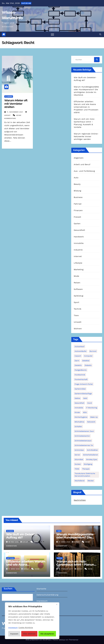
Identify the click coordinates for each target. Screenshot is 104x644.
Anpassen (14, 634)
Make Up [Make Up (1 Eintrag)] (94, 417)
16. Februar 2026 (66, 569)
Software (78, 289)
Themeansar (74, 640)
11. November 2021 (15, 112)
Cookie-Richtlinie (26, 628)
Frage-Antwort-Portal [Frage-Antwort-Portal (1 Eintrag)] (84, 384)
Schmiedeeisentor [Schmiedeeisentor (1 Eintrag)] (82, 436)
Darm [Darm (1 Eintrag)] (77, 361)
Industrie (78, 250)
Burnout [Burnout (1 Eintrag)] (93, 351)
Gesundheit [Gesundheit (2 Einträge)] (79, 403)
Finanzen (78, 210)
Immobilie (79, 243)
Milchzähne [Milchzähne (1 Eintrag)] (79, 422)
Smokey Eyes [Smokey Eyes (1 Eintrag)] (92, 459)
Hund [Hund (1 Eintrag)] (90, 403)
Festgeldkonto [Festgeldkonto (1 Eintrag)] (81, 370)
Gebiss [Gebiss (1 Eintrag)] (77, 398)
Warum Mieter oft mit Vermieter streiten (16, 104)
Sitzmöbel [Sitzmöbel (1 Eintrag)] (79, 459)
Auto (76, 178)
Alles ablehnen (29, 634)
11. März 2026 (14, 569)
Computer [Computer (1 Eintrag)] (88, 356)
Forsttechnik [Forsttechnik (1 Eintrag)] (80, 375)
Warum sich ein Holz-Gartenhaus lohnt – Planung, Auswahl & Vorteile (76, 565)
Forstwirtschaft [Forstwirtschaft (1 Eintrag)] (81, 379)
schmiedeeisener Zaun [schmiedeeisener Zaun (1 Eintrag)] (84, 431)
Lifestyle (78, 263)
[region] (32, 621)
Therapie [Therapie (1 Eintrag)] (86, 469)
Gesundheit (79, 230)
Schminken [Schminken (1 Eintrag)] (79, 450)
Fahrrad (78, 204)
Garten (77, 224)
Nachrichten (80, 500)
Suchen (8, 589)
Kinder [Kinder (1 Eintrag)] (77, 412)
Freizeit (77, 217)
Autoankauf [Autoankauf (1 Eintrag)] (79, 346)
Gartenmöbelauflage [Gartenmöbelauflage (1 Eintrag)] (83, 394)
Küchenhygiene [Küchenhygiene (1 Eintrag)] (81, 417)
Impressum (42, 601)
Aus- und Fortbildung (84, 171)
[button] (100, 34)
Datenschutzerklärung (47, 595)
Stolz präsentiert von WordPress (38, 640)
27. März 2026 (65, 542)
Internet (78, 256)
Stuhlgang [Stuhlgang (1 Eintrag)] (88, 464)
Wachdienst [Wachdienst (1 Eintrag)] (80, 481)
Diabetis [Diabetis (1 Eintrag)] (88, 365)
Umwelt (78, 322)
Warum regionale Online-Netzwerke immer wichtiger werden (86, 137)
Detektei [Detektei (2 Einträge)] (86, 361)
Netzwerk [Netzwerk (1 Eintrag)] (91, 422)
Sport (76, 302)
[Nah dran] (57, 604)
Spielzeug (78, 296)
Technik (78, 309)
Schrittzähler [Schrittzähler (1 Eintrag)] (92, 450)
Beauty (77, 184)
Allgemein (9, 97)
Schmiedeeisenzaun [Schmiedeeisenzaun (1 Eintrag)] (83, 441)
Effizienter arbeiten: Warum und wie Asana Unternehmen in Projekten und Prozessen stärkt (86, 107)
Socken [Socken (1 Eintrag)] (78, 464)
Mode (76, 276)
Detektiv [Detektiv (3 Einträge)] (78, 365)
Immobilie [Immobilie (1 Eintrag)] (79, 408)
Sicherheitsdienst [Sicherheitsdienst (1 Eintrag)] (90, 455)
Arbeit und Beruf (82, 164)
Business (78, 197)
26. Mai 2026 (14, 542)
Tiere (76, 315)
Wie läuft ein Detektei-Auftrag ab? (22, 536)
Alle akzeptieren (47, 634)
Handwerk (79, 237)
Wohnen (78, 329)
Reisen (77, 283)
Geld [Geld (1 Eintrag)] (85, 398)
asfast (25, 542)
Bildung (77, 191)
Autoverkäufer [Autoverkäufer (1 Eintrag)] (81, 351)
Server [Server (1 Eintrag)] (77, 455)
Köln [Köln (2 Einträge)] (85, 412)
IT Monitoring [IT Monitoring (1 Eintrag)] (92, 408)
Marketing (79, 269)
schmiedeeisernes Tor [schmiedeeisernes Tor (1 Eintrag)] (84, 445)
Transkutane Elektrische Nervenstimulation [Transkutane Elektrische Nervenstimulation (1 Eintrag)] (85, 475)
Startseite (41, 589)
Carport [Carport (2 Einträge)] (78, 356)
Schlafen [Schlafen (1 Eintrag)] (78, 426)
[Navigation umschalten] (52, 34)
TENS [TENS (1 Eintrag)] (77, 469)
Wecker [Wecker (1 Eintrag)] (91, 481)
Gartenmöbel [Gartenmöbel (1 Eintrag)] (80, 389)
